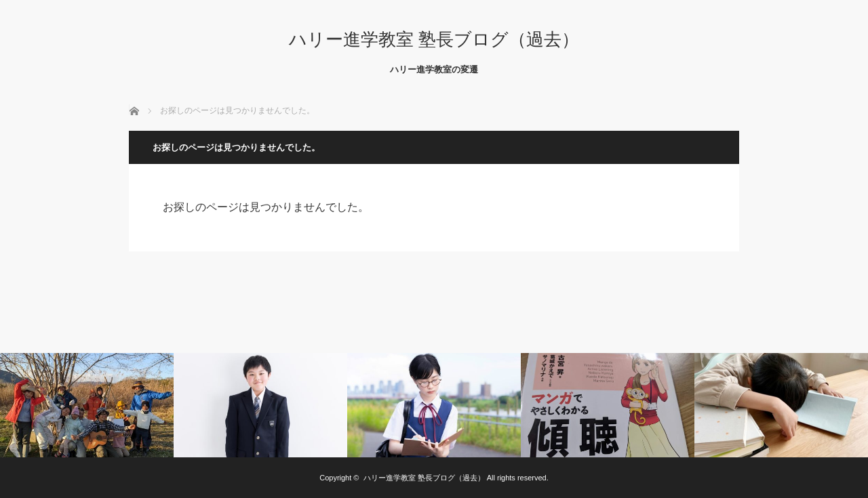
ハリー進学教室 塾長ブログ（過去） (434, 39)
